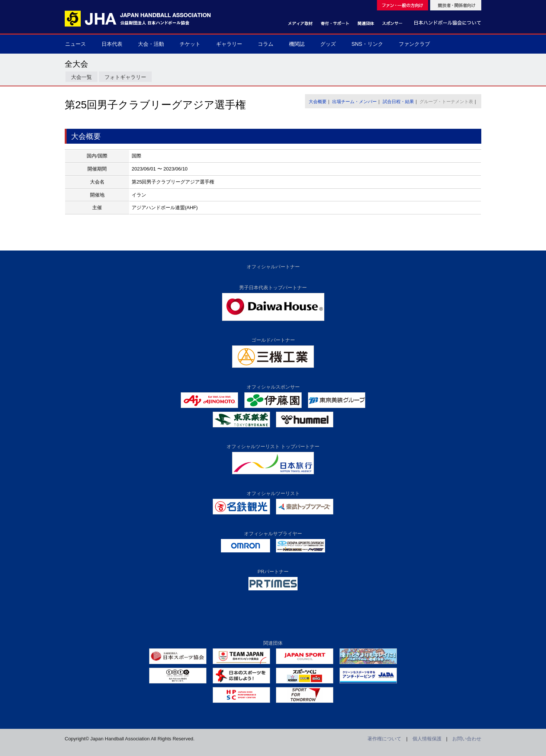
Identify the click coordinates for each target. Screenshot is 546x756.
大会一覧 (81, 77)
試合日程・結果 (398, 102)
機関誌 (297, 44)
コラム (266, 44)
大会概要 (318, 102)
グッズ (328, 44)
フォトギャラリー (125, 77)
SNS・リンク (367, 44)
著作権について (384, 739)
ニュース (76, 44)
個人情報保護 (427, 739)
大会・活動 (151, 44)
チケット (190, 44)
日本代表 (112, 44)
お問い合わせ (467, 739)
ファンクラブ (414, 44)
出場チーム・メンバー (354, 102)
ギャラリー (229, 44)
